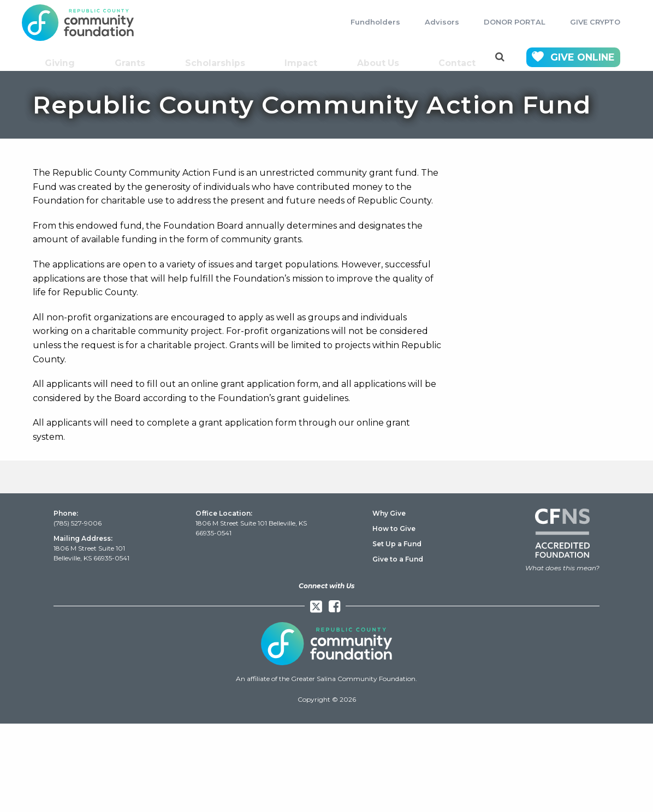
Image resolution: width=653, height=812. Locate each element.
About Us (379, 57)
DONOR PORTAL (515, 22)
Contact (458, 57)
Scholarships (218, 57)
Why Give (389, 513)
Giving (65, 57)
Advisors (442, 22)
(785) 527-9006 (78, 523)
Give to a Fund (398, 559)
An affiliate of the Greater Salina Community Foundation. (326, 679)
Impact (302, 57)
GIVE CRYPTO (595, 22)
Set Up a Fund (397, 544)
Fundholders (375, 22)
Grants (134, 57)
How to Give (394, 529)
